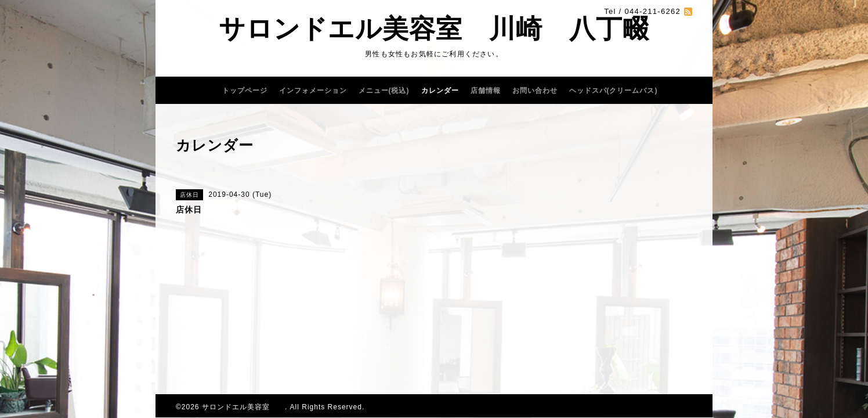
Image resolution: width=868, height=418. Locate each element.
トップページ (245, 91)
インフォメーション (313, 91)
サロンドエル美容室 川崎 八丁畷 (434, 29)
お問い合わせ (535, 91)
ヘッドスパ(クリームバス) (614, 91)
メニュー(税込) (384, 91)
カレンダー (440, 91)
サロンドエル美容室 (243, 407)
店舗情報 (486, 91)
